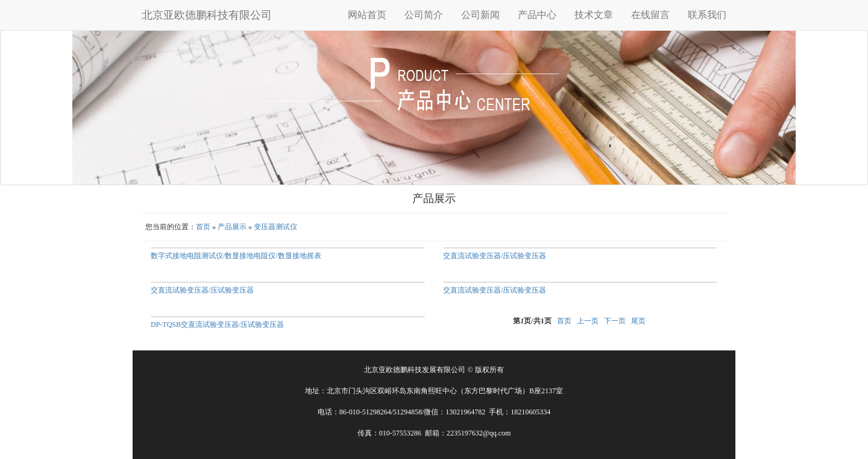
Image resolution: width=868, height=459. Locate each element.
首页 (203, 227)
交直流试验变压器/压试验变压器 (495, 256)
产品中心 (537, 15)
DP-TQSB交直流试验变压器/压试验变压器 (217, 324)
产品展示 (232, 227)
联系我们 (707, 15)
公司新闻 (480, 15)
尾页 (638, 321)
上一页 (588, 321)
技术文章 (594, 15)
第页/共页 (532, 321)
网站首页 (367, 15)
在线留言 (650, 15)
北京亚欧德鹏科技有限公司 (207, 15)
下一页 (615, 321)
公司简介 (424, 15)
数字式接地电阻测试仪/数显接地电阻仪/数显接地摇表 (236, 256)
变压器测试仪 (275, 227)
